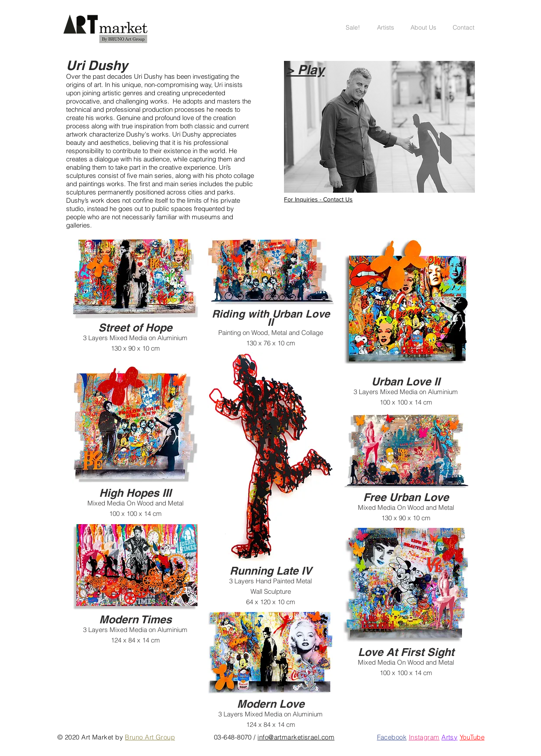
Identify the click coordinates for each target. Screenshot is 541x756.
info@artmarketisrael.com (296, 737)
